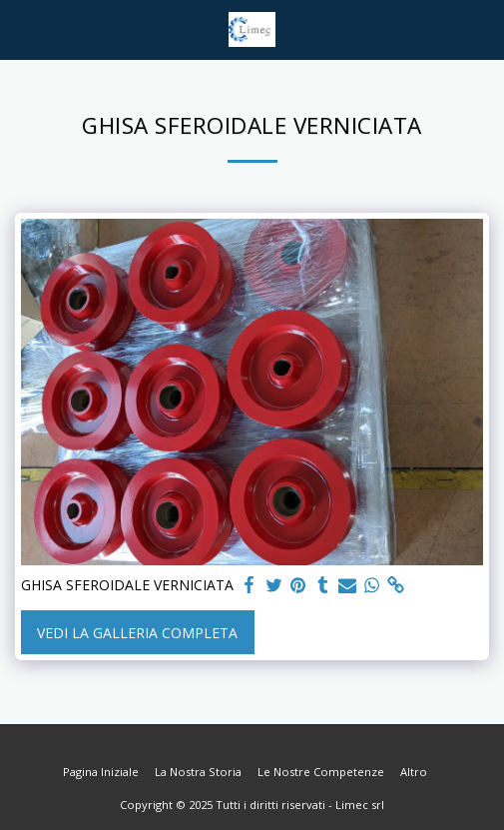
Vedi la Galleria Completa (137, 633)
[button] (22, 28)
